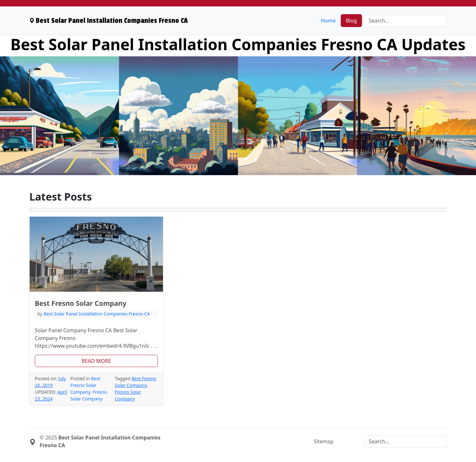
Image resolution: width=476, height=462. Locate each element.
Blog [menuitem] (351, 21)
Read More (96, 361)
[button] (96, 361)
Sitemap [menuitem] (324, 441)
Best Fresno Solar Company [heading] (81, 303)
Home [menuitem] (328, 21)
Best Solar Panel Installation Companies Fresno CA (97, 314)
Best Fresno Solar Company (85, 385)
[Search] (406, 21)
